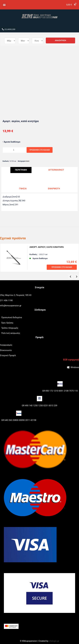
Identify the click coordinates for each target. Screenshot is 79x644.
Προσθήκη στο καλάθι (40, 150)
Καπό (28, 161)
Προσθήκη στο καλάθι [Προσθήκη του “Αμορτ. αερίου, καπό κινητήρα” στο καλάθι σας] (62, 267)
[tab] (21, 170)
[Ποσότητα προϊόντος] (15, 150)
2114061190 (9, 29)
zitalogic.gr (54, 641)
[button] (4, 5)
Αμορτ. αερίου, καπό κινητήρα (47, 247)
